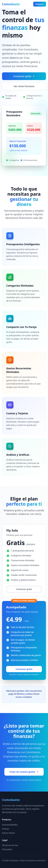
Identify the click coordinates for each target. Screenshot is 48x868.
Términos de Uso (10, 845)
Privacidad (7, 849)
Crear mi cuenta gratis (24, 772)
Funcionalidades (10, 825)
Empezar (40, 4)
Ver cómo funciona (24, 86)
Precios (6, 829)
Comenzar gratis (24, 76)
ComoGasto (11, 4)
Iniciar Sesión (8, 833)
